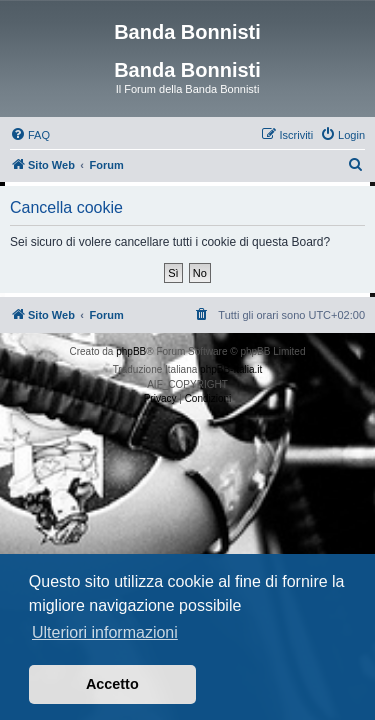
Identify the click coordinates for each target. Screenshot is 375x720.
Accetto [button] (112, 684)
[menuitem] (30, 135)
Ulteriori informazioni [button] (105, 632)
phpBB (131, 351)
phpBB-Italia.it (231, 369)
